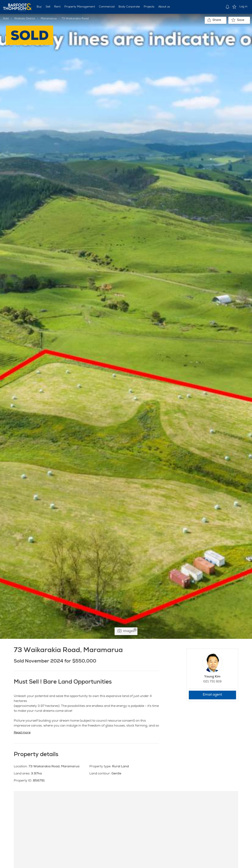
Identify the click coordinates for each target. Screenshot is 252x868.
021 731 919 (212, 682)
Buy (39, 7)
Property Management (80, 7)
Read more (22, 733)
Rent (57, 7)
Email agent (212, 695)
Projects (149, 7)
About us (164, 7)
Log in (243, 7)
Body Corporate (129, 7)
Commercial (107, 7)
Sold (6, 19)
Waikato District (25, 19)
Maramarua (49, 19)
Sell (48, 7)
